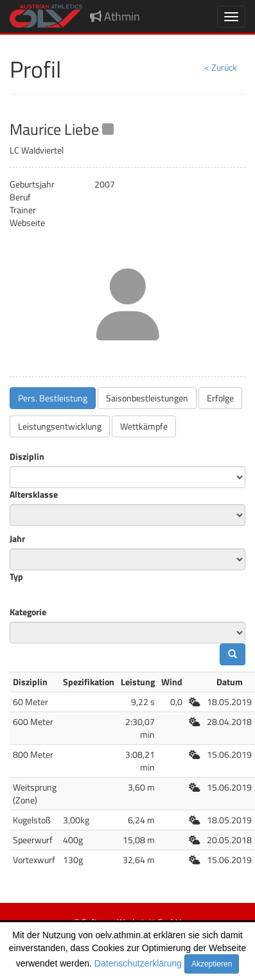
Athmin (115, 16)
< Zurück (221, 67)
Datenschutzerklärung (138, 963)
